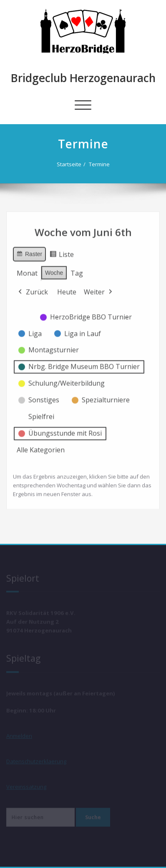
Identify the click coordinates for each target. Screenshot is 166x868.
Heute (67, 289)
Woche (54, 270)
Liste (62, 253)
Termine (100, 164)
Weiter (99, 289)
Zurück (32, 289)
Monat (27, 270)
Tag (77, 270)
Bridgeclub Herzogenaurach (83, 78)
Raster (29, 252)
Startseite (70, 164)
